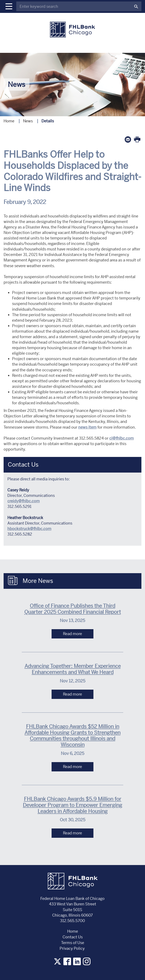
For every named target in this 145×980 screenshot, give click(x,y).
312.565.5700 (72, 921)
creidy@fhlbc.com (24, 501)
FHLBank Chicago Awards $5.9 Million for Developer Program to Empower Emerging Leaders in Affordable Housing (72, 805)
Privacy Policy (73, 948)
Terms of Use (73, 943)
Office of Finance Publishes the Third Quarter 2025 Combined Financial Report (73, 609)
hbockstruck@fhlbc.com (29, 529)
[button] (9, 6)
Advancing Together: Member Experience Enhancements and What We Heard (73, 669)
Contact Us (73, 937)
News (28, 121)
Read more (72, 634)
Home (9, 121)
